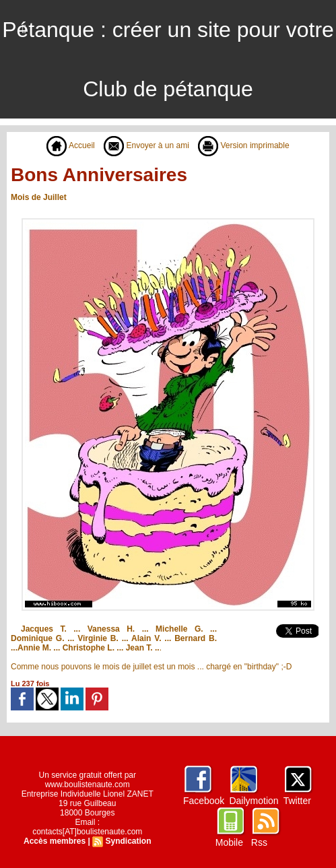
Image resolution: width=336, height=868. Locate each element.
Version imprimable (243, 145)
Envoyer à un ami (146, 145)
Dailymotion (254, 801)
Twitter (297, 801)
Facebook (204, 801)
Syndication (128, 841)
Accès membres (55, 841)
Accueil (70, 145)
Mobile (229, 842)
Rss (259, 842)
